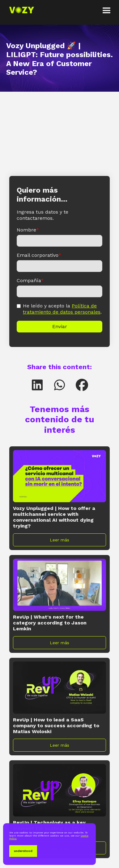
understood (23, 851)
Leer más (59, 540)
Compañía (30, 280)
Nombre (28, 230)
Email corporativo (39, 255)
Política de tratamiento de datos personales (62, 309)
